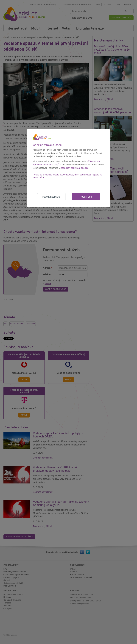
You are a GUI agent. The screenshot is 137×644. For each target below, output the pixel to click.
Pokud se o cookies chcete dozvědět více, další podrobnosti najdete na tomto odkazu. (68, 176)
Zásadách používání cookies (74, 168)
